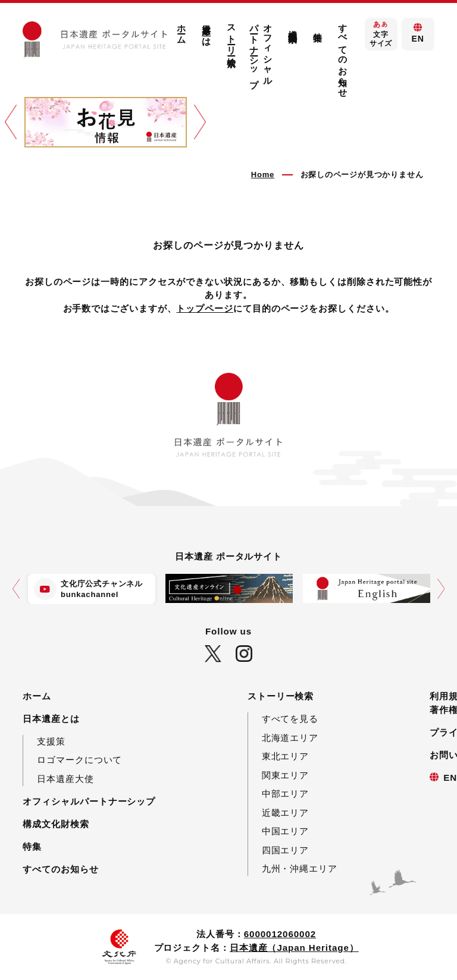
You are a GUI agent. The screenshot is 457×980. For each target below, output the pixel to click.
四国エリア (286, 850)
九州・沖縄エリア (300, 869)
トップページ (204, 308)
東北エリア (286, 756)
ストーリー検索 (232, 35)
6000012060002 (280, 934)
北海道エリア (290, 738)
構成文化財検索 (293, 26)
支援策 (51, 741)
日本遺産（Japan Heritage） (294, 948)
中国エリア (286, 831)
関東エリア (286, 775)
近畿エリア (286, 813)
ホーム (182, 29)
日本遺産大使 (65, 779)
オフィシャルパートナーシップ (261, 51)
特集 (318, 27)
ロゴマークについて (79, 760)
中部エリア (286, 794)
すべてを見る (290, 719)
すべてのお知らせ (343, 55)
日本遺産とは (207, 29)
